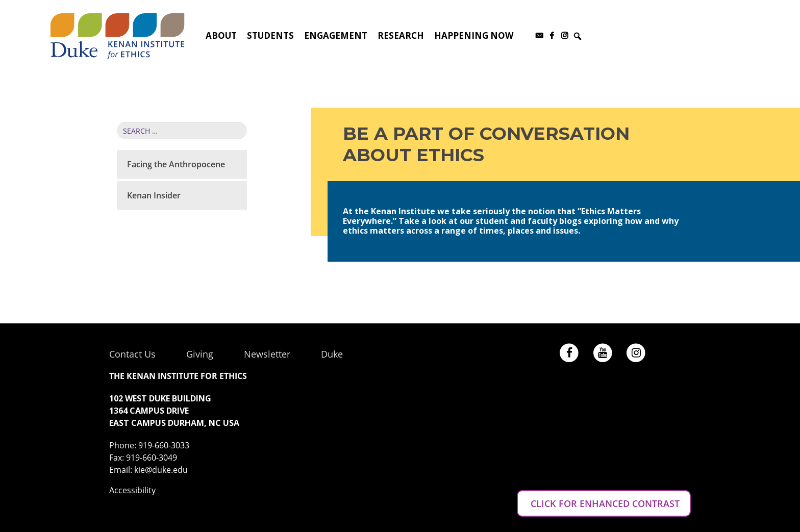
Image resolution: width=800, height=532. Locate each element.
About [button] (221, 35)
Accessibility (132, 490)
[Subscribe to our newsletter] (539, 36)
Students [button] (270, 35)
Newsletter (267, 354)
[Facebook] (552, 36)
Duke (332, 354)
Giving (200, 354)
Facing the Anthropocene (176, 164)
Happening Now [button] (474, 35)
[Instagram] (565, 36)
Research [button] (401, 35)
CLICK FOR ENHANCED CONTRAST (604, 503)
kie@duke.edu (161, 470)
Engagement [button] (336, 35)
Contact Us (132, 354)
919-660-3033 (164, 445)
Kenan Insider (154, 195)
